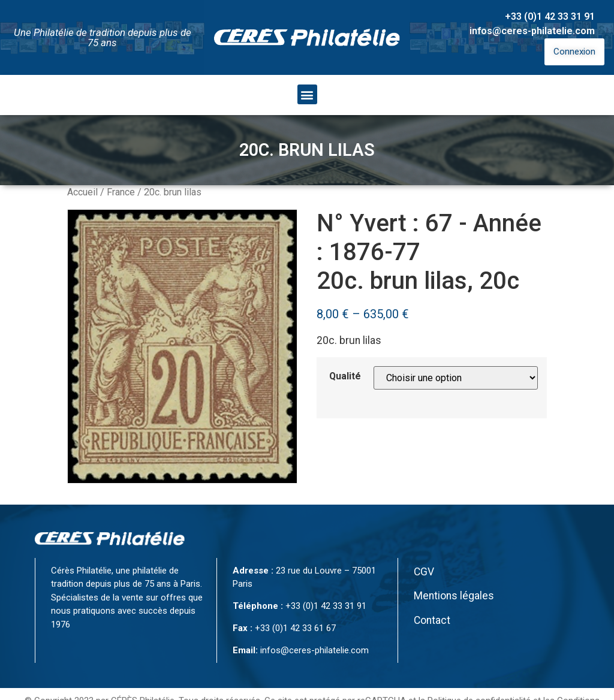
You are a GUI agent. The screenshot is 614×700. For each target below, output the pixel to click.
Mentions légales (454, 596)
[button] (307, 94)
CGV (424, 572)
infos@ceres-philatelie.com (532, 31)
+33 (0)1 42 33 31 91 (550, 16)
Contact (432, 620)
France (121, 192)
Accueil (82, 192)
